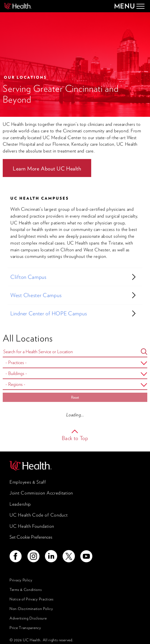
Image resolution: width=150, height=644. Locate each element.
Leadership (20, 504)
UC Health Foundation (32, 526)
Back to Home (21, 108)
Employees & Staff (28, 482)
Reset (75, 397)
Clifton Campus (28, 277)
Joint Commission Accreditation (41, 493)
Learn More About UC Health (47, 169)
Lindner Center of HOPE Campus (49, 313)
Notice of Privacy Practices (32, 599)
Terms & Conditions (26, 590)
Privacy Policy (21, 580)
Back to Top (75, 438)
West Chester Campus (36, 295)
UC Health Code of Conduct (39, 515)
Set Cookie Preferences (31, 537)
